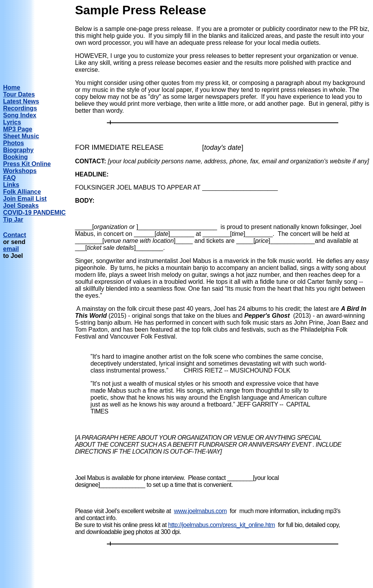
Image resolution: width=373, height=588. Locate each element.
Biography (18, 150)
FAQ (9, 178)
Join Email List (25, 199)
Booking (15, 157)
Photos (14, 143)
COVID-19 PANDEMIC (34, 213)
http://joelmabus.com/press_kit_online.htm (222, 525)
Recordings (20, 108)
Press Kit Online (27, 164)
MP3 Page (18, 129)
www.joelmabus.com (200, 511)
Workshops (20, 171)
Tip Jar (13, 219)
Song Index (20, 115)
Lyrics (12, 122)
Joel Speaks (21, 206)
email (11, 249)
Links (11, 185)
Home (12, 87)
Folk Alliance (22, 192)
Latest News (21, 101)
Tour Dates (19, 94)
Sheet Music (21, 136)
